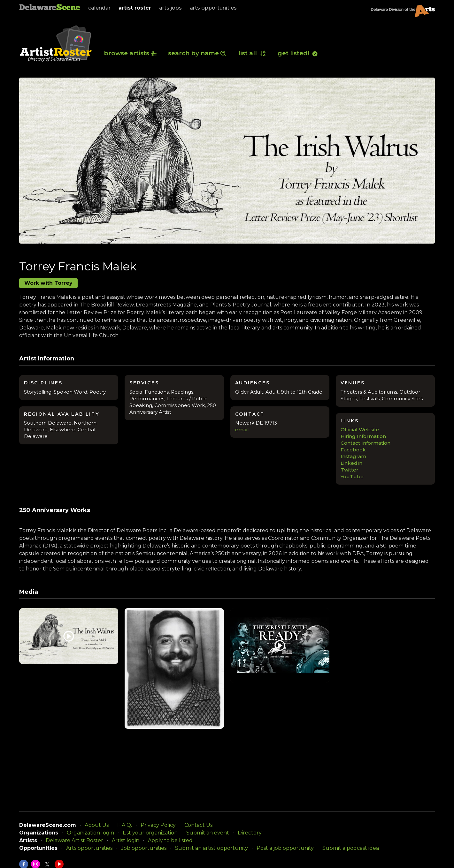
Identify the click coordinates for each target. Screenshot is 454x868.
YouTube (352, 476)
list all (252, 53)
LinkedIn (351, 463)
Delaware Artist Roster (74, 840)
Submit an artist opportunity (212, 848)
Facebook (353, 450)
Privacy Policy (158, 825)
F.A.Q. (125, 825)
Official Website (360, 430)
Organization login (90, 833)
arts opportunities (213, 8)
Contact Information (366, 443)
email (242, 430)
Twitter (350, 470)
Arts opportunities (89, 848)
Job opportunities (144, 848)
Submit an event (208, 833)
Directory (250, 833)
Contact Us (198, 825)
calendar (99, 8)
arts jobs (170, 8)
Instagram (353, 456)
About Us (97, 825)
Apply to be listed (170, 840)
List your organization (150, 833)
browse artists (130, 53)
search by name (197, 53)
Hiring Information (363, 436)
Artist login (126, 840)
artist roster (135, 8)
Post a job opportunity (285, 848)
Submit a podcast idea (351, 848)
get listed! (298, 53)
